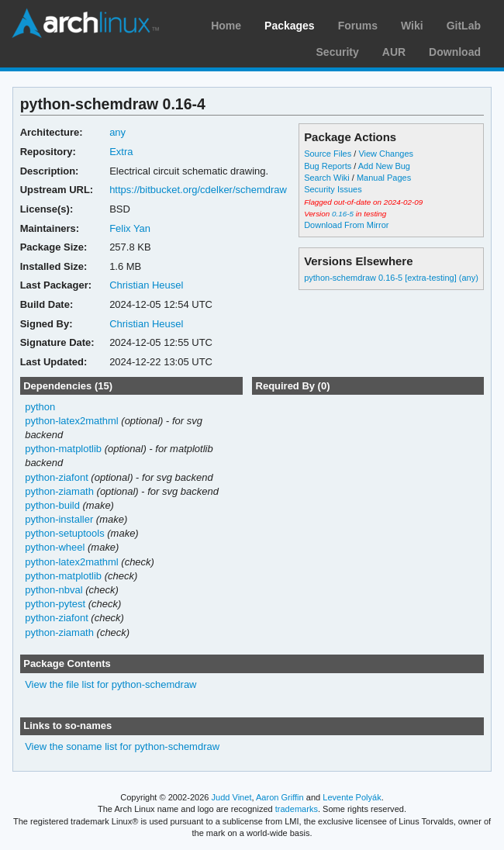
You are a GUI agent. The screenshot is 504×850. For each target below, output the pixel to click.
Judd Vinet (232, 797)
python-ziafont (57, 477)
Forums (358, 26)
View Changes (386, 154)
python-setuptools (65, 533)
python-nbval (54, 590)
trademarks (297, 809)
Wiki (412, 26)
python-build (52, 505)
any (117, 132)
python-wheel (55, 547)
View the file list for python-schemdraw (110, 684)
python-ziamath (59, 491)
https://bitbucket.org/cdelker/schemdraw (198, 190)
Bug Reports (328, 166)
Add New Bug (384, 166)
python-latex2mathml (72, 421)
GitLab (464, 26)
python (40, 407)
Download (455, 52)
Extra (121, 152)
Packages (290, 26)
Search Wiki (327, 178)
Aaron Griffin (280, 797)
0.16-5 (343, 214)
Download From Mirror (346, 225)
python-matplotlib (63, 449)
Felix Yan (130, 228)
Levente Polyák (352, 797)
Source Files (328, 154)
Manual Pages (384, 178)
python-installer (59, 519)
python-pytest (55, 604)
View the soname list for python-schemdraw (122, 746)
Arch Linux (85, 23)
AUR (394, 52)
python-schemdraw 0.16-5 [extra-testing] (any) (391, 278)
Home (226, 26)
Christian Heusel (146, 285)
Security (338, 52)
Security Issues (333, 189)
